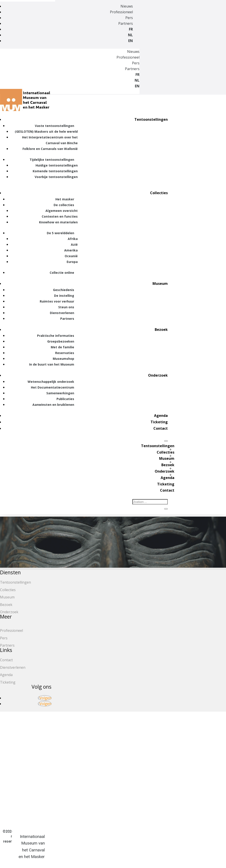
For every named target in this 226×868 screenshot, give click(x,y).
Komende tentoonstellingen (55, 171)
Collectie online (62, 273)
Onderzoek (158, 375)
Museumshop (63, 359)
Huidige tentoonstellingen (57, 165)
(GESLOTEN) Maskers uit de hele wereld (46, 131)
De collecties (64, 205)
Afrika (73, 239)
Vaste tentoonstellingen (55, 126)
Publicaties (65, 399)
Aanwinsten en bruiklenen (53, 405)
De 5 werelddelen (60, 233)
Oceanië (71, 256)
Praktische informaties (56, 336)
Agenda (161, 416)
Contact (161, 428)
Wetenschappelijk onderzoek (51, 382)
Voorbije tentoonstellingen (56, 177)
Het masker (65, 199)
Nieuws (127, 6)
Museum (160, 284)
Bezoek (161, 330)
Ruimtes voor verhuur (57, 301)
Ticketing (159, 422)
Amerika (71, 250)
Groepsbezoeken (61, 341)
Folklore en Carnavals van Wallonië (50, 149)
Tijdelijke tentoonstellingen (52, 160)
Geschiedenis (64, 290)
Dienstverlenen (62, 313)
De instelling (64, 296)
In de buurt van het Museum (52, 364)
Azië (74, 244)
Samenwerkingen (60, 393)
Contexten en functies (60, 216)
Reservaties (65, 353)
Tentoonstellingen (151, 119)
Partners (126, 23)
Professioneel (121, 12)
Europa (72, 262)
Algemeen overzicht (62, 211)
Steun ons (66, 307)
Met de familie (62, 347)
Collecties (159, 193)
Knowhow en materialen (58, 222)
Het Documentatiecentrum (53, 387)
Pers (129, 18)
